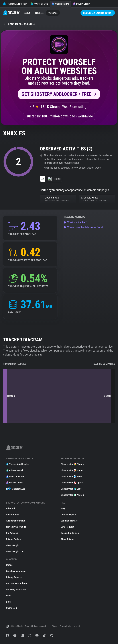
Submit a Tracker (69, 521)
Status (9, 565)
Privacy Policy (66, 626)
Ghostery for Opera (72, 483)
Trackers (39, 13)
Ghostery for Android (73, 495)
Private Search (39, 4)
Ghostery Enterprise (16, 590)
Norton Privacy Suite (16, 527)
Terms (55, 626)
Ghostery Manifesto (16, 571)
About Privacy (68, 539)
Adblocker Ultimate (16, 521)
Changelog (11, 608)
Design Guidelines (70, 533)
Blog (8, 602)
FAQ (63, 508)
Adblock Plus (12, 515)
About (27, 13)
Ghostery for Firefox (72, 470)
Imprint (77, 626)
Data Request (67, 527)
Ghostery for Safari (72, 477)
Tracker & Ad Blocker (15, 4)
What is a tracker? (75, 222)
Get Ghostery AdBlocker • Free (57, 94)
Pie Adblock (12, 533)
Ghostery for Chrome (73, 464)
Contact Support (69, 515)
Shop (9, 596)
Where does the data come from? (83, 227)
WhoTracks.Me (60, 4)
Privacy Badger (14, 539)
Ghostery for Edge (71, 489)
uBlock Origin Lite (15, 551)
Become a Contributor (98, 13)
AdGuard (10, 508)
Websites (53, 13)
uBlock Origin (13, 545)
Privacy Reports (14, 577)
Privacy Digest (82, 4)
